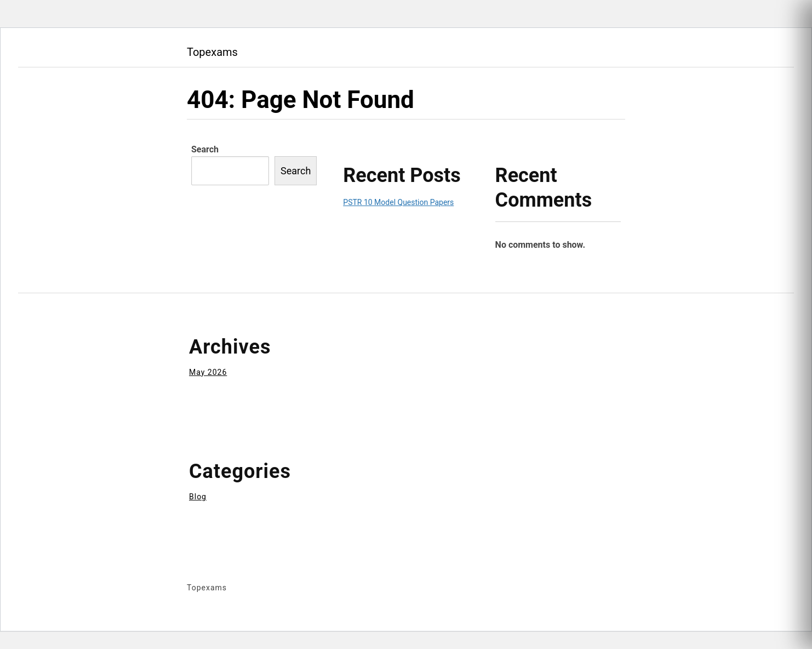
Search (205, 149)
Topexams (212, 52)
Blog (198, 497)
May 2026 (208, 372)
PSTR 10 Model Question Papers (398, 202)
